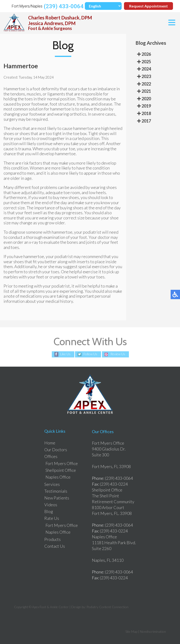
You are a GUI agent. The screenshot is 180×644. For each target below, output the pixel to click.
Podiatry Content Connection (107, 607)
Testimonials (56, 491)
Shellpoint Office (61, 470)
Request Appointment (148, 6)
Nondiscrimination (153, 631)
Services (52, 484)
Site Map (131, 631)
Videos (51, 505)
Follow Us (90, 354)
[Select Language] (103, 6)
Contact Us (55, 546)
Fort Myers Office (62, 463)
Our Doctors (56, 450)
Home (50, 443)
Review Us (118, 354)
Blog (49, 511)
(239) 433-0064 (64, 6)
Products (52, 539)
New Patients (57, 498)
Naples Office (58, 477)
